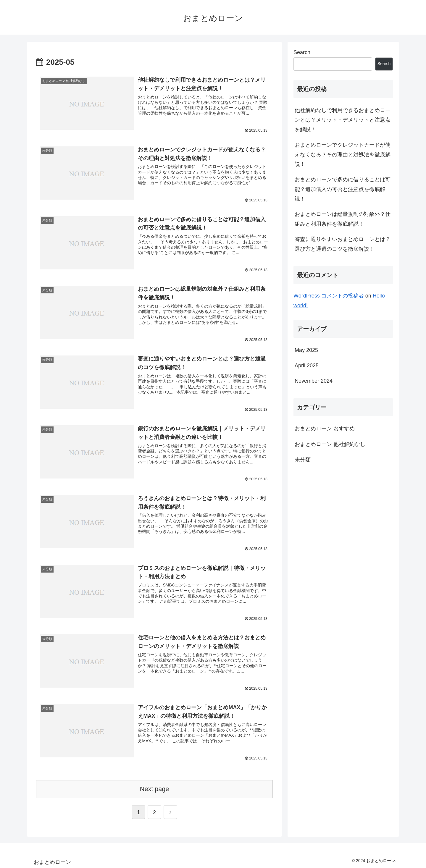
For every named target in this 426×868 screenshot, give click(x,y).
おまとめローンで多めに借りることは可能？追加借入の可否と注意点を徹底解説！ (343, 189)
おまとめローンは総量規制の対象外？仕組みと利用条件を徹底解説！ (343, 219)
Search (302, 52)
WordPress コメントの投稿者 (329, 296)
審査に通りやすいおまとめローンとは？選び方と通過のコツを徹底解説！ (343, 244)
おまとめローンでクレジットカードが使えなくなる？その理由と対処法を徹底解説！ (343, 155)
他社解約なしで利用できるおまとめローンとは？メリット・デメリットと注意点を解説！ (343, 120)
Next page (154, 788)
